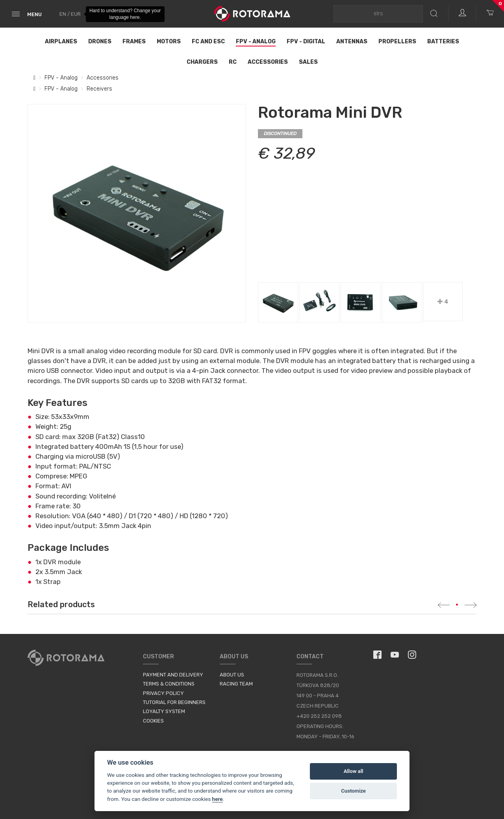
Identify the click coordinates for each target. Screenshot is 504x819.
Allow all (354, 771)
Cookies (153, 721)
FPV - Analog (256, 42)
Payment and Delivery (173, 675)
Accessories (268, 62)
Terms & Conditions (169, 684)
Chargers (202, 62)
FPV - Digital (306, 42)
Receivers (99, 89)
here (218, 799)
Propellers (397, 42)
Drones (100, 42)
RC (233, 62)
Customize (353, 791)
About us (232, 675)
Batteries (443, 42)
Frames (134, 42)
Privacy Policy (163, 693)
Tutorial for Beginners (174, 702)
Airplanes (61, 42)
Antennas (352, 42)
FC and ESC (208, 42)
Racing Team (236, 684)
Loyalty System (164, 711)
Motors (169, 42)
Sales (308, 62)
